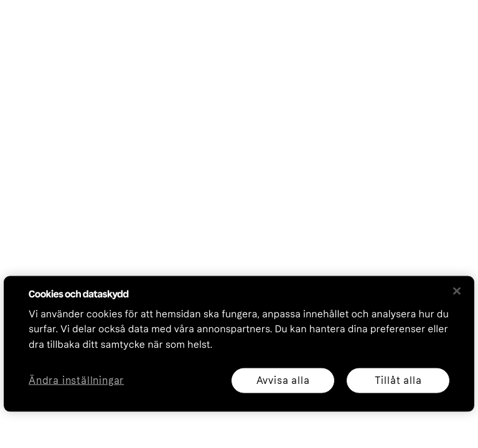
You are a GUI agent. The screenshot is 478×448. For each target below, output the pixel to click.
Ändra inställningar (76, 380)
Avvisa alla (283, 380)
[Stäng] (457, 291)
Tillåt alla (398, 380)
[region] (239, 343)
